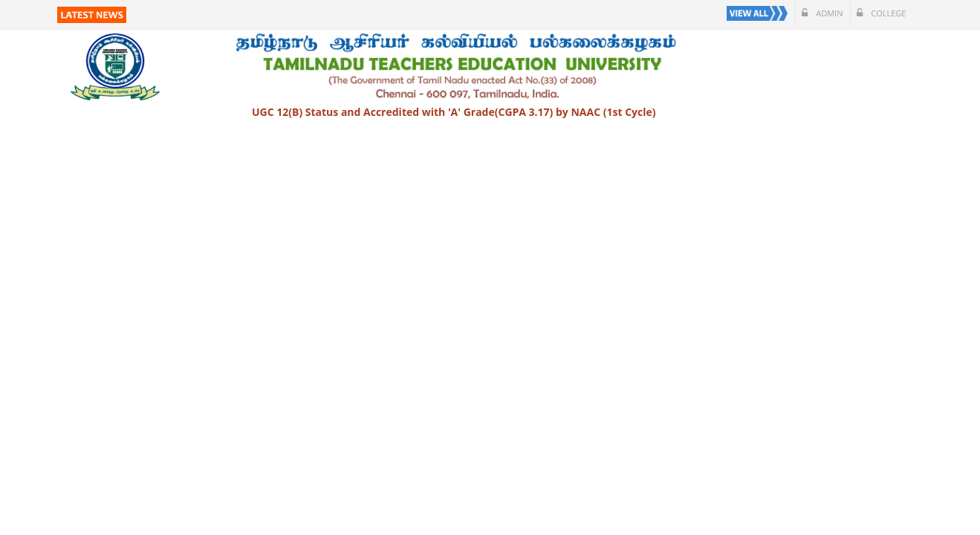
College (881, 13)
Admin (822, 13)
